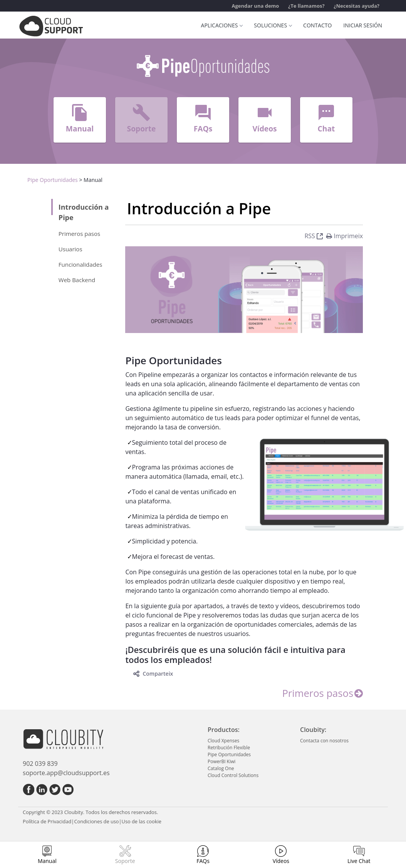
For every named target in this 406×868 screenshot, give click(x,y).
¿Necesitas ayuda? (357, 6)
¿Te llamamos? (306, 6)
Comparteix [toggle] (153, 674)
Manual (47, 861)
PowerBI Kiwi (221, 761)
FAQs (203, 861)
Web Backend (77, 280)
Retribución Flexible (229, 748)
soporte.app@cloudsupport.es (66, 773)
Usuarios (71, 249)
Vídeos (281, 861)
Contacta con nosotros (324, 741)
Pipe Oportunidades (53, 180)
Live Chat (359, 861)
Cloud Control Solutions (233, 775)
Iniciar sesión (363, 25)
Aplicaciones (222, 25)
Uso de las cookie (142, 821)
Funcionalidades (81, 264)
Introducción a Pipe (84, 212)
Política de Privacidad (47, 821)
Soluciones (273, 25)
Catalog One (221, 768)
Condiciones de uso (96, 821)
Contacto (317, 25)
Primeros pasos (79, 234)
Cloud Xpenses (223, 741)
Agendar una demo (255, 6)
